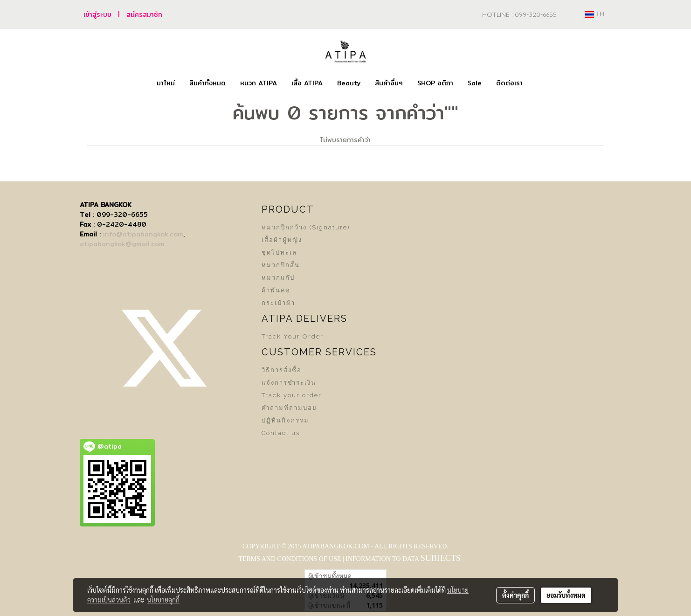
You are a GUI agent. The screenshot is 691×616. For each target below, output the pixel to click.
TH (595, 14)
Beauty (349, 83)
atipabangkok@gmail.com (122, 244)
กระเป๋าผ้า (278, 303)
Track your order (292, 395)
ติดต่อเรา (509, 83)
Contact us (281, 433)
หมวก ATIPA (259, 83)
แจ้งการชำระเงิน (289, 383)
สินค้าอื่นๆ (389, 83)
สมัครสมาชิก (144, 14)
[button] (538, 83)
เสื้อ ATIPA (307, 83)
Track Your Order (293, 336)
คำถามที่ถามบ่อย (289, 408)
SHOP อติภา (435, 83)
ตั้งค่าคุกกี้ (515, 595)
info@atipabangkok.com (143, 234)
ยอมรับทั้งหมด (566, 595)
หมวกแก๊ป (278, 278)
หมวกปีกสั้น (281, 265)
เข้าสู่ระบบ (97, 14)
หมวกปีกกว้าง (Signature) (306, 227)
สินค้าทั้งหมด (207, 83)
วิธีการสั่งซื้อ (282, 370)
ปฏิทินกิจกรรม (285, 420)
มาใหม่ (166, 83)
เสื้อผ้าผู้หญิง (282, 240)
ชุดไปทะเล (279, 253)
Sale (475, 83)
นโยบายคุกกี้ (163, 600)
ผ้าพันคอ (276, 290)
